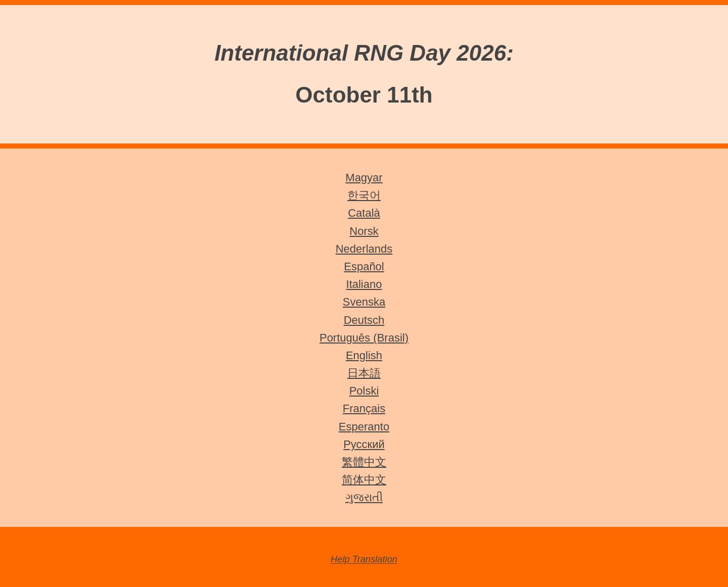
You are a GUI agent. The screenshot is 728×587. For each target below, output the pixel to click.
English (364, 355)
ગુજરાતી (364, 497)
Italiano (364, 284)
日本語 (364, 373)
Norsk (364, 231)
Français (364, 408)
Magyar (364, 178)
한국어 (364, 195)
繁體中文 (364, 462)
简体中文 (364, 480)
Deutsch (364, 320)
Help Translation (364, 559)
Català (364, 213)
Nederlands (364, 249)
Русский (364, 444)
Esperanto (364, 427)
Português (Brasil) (364, 338)
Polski (364, 391)
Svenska (364, 302)
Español (364, 266)
